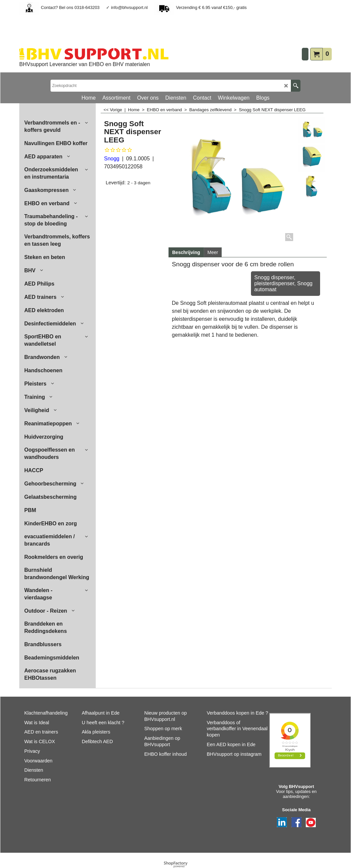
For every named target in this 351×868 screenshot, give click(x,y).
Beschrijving (186, 252)
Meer (213, 252)
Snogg (112, 159)
